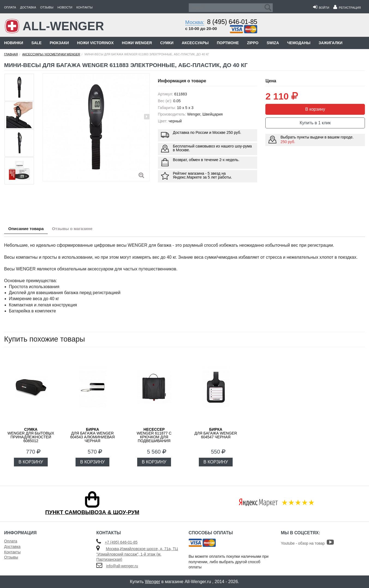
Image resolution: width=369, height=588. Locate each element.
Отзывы (47, 7)
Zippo (253, 43)
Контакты (84, 7)
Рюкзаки (59, 43)
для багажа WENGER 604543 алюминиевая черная (92, 435)
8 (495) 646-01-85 (232, 22)
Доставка (28, 7)
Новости (65, 7)
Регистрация (347, 8)
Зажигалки (330, 43)
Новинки (14, 43)
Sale (36, 43)
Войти (321, 8)
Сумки (167, 43)
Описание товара (28, 229)
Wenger (152, 582)
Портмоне (228, 43)
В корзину (315, 109)
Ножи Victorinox (95, 43)
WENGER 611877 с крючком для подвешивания (154, 435)
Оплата (10, 7)
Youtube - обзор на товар (307, 543)
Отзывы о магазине (79, 229)
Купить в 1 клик (315, 123)
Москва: (195, 22)
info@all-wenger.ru (122, 566)
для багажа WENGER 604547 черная (216, 433)
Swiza (273, 43)
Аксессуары (195, 43)
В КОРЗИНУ (31, 462)
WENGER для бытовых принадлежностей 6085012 (31, 435)
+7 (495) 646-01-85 (121, 542)
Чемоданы (299, 43)
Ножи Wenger (137, 43)
